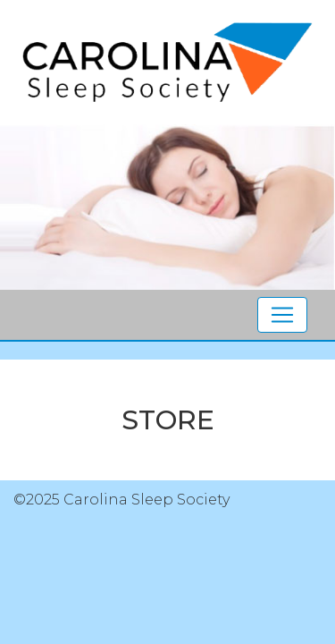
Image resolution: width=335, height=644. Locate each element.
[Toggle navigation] (282, 315)
